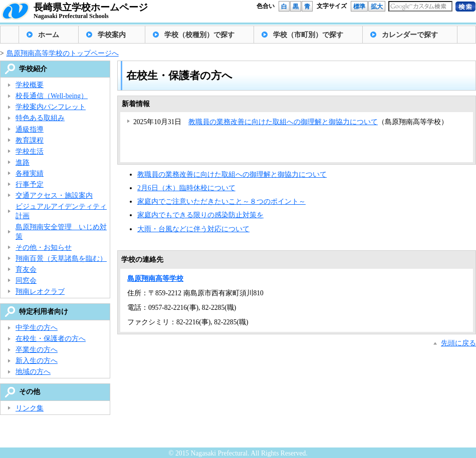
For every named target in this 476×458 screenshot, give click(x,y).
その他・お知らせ (44, 248)
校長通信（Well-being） (52, 96)
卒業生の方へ (37, 350)
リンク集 (30, 408)
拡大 (377, 7)
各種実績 (30, 173)
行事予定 (30, 184)
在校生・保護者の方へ (51, 339)
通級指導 (30, 129)
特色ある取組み (40, 118)
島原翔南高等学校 (155, 279)
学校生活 (30, 151)
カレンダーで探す (410, 35)
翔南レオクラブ (40, 292)
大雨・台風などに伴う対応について (193, 229)
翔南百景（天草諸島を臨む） (61, 259)
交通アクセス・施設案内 (54, 195)
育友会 (26, 270)
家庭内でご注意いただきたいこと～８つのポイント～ (221, 201)
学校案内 (112, 35)
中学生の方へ (37, 328)
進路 (23, 162)
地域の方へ (33, 372)
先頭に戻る (458, 343)
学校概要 (30, 85)
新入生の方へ (37, 361)
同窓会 (26, 281)
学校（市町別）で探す (308, 35)
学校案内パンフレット (51, 107)
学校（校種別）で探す (199, 35)
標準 (359, 7)
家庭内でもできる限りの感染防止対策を (200, 215)
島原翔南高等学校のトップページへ (63, 53)
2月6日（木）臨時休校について (186, 188)
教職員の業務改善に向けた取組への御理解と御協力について (283, 122)
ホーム (49, 35)
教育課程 (30, 140)
